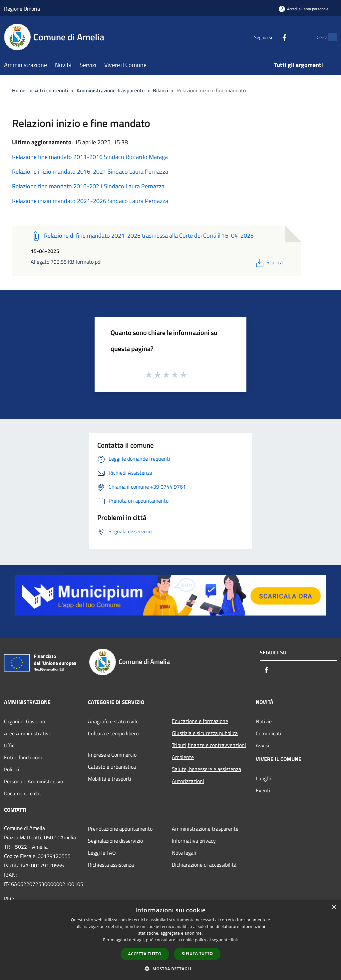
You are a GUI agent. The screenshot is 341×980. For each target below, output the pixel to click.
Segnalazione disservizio (115, 841)
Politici (12, 769)
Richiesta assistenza (111, 865)
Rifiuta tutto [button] (197, 953)
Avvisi (263, 745)
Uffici (10, 745)
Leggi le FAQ (102, 853)
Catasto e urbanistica (112, 767)
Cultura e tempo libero (113, 733)
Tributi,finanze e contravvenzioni (209, 745)
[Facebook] (270, 37)
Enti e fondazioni (23, 757)
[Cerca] (329, 37)
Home (19, 90)
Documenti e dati (23, 793)
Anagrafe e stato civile (113, 721)
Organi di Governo (24, 721)
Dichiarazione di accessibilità (204, 865)
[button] (170, 969)
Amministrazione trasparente (205, 829)
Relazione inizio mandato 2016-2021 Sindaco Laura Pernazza (90, 171)
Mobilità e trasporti (110, 779)
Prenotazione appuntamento (120, 829)
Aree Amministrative (28, 733)
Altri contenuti (52, 90)
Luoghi (263, 778)
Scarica (269, 262)
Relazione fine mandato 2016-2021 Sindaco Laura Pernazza (88, 186)
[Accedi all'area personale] (304, 9)
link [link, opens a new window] (235, 940)
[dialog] (170, 940)
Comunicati (269, 733)
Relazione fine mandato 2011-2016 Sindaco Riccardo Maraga (90, 157)
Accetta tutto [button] (145, 954)
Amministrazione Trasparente (111, 90)
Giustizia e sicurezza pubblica (205, 733)
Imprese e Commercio (112, 755)
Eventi (263, 790)
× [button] (334, 907)
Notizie (264, 721)
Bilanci (161, 90)
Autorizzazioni (188, 781)
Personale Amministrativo (33, 781)
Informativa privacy (194, 841)
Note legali (184, 853)
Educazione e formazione (200, 721)
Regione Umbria (22, 9)
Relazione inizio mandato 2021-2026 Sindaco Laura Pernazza (90, 201)
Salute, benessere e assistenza (206, 769)
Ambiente (183, 757)
